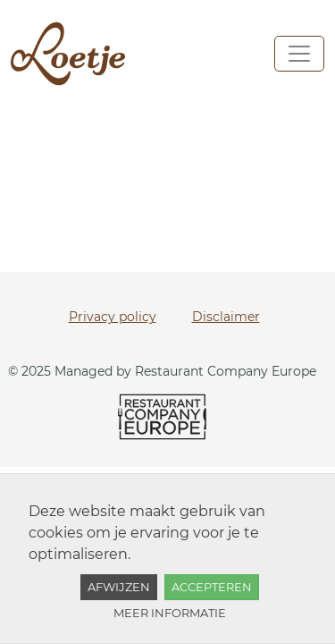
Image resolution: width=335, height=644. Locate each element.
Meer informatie (170, 613)
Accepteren (212, 587)
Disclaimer (226, 317)
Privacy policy (113, 317)
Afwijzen (119, 587)
